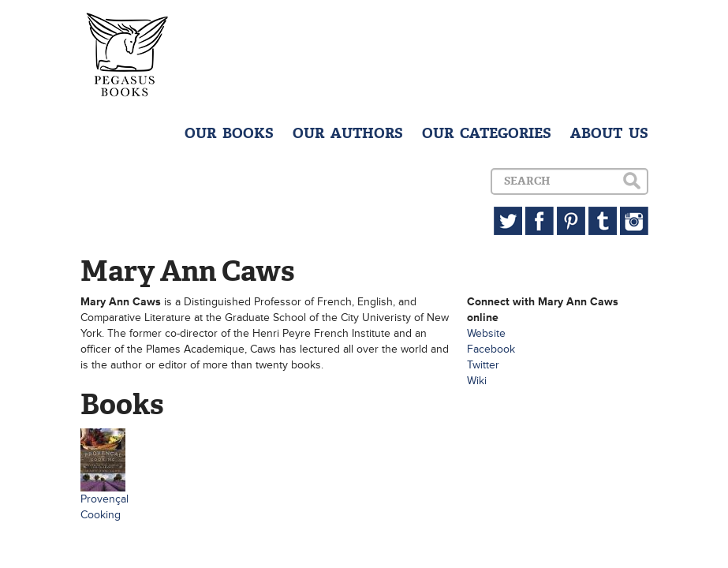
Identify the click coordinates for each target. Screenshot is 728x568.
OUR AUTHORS (348, 133)
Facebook (491, 349)
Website (486, 333)
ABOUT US (609, 133)
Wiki (477, 381)
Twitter (483, 365)
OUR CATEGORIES (487, 133)
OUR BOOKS (229, 133)
